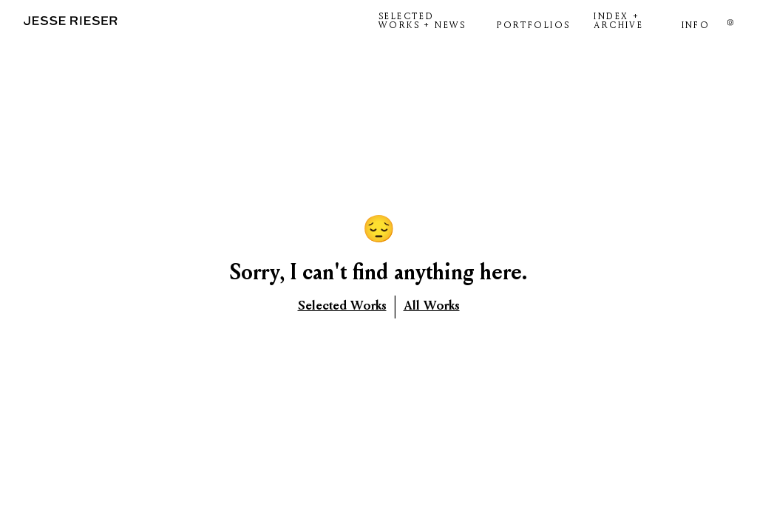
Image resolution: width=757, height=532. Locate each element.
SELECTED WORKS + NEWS (422, 21)
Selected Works (342, 306)
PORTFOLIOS (533, 25)
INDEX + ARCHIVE (618, 21)
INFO (696, 25)
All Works (432, 306)
